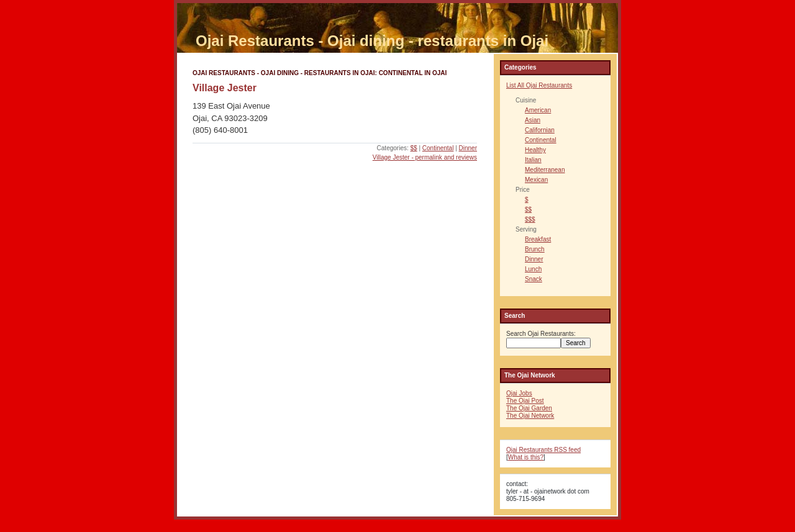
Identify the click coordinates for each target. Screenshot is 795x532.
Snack (534, 279)
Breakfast (538, 239)
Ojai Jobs (519, 393)
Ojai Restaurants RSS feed (543, 450)
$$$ (530, 219)
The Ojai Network (530, 416)
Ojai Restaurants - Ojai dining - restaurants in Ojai (372, 41)
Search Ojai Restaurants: (541, 334)
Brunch (535, 249)
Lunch (533, 269)
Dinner (468, 148)
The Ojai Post (525, 401)
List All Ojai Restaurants (539, 85)
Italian (533, 160)
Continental (438, 148)
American (538, 110)
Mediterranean (545, 170)
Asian (533, 120)
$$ (414, 148)
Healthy (535, 150)
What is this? (526, 457)
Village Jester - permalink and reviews (425, 157)
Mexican (536, 180)
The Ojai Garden (529, 408)
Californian (540, 130)
